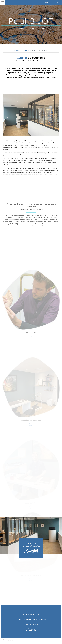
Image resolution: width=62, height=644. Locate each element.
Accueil (17, 50)
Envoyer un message (31, 624)
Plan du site (34, 641)
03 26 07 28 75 (53, 2)
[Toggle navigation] (3, 2)
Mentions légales (42, 641)
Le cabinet (26, 50)
